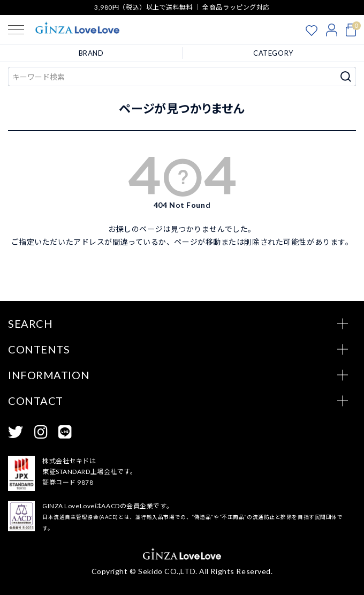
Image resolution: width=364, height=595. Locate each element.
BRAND (91, 53)
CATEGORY (273, 53)
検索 (346, 77)
